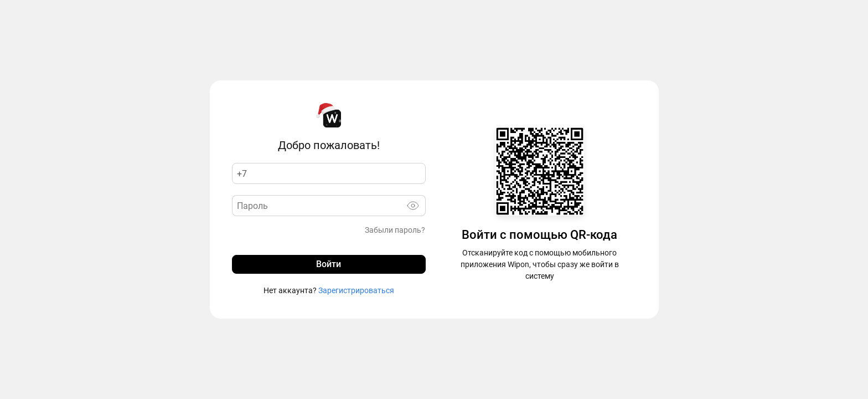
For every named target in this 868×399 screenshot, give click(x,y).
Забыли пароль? (395, 230)
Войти (329, 264)
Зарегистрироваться (355, 290)
